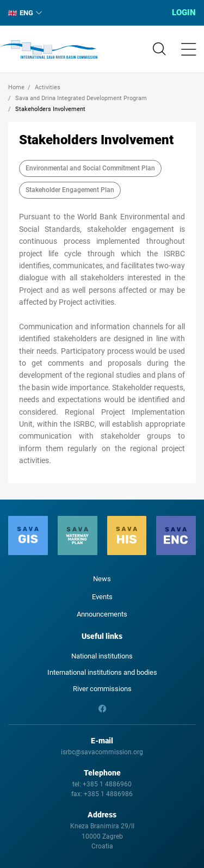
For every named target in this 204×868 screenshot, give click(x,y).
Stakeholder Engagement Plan (70, 190)
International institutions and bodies (102, 672)
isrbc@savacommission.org (102, 752)
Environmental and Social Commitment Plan (90, 168)
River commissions (102, 689)
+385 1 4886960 (107, 784)
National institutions (102, 656)
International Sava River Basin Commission (49, 50)
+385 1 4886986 (108, 794)
